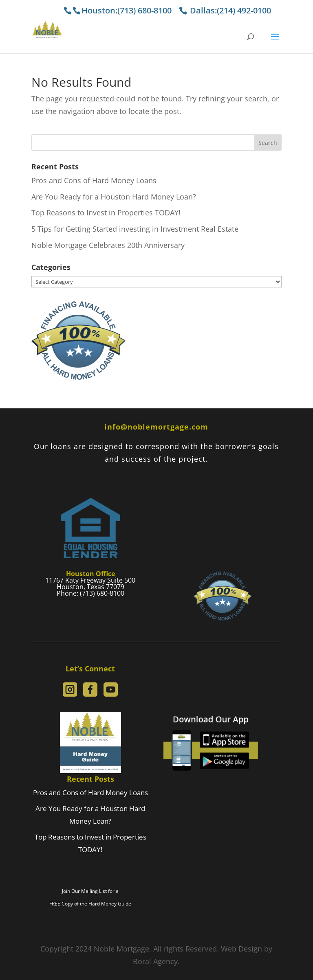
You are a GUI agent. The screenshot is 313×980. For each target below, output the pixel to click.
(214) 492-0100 (244, 10)
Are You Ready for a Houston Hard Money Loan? (114, 197)
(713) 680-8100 (145, 10)
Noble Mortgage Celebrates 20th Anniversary (108, 245)
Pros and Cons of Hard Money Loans (94, 180)
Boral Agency (155, 961)
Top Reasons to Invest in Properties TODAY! (106, 213)
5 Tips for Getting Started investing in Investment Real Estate (135, 229)
